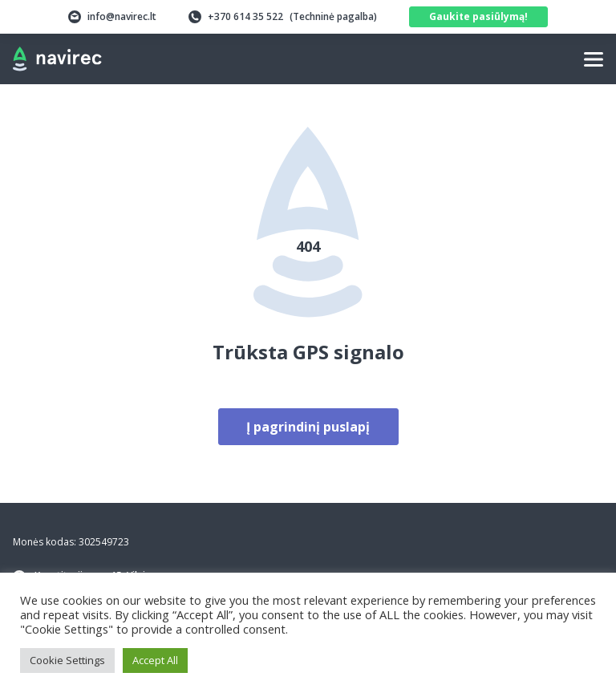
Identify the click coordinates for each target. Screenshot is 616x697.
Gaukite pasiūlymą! (478, 16)
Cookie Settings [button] (67, 660)
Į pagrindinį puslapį (308, 427)
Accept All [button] (155, 660)
